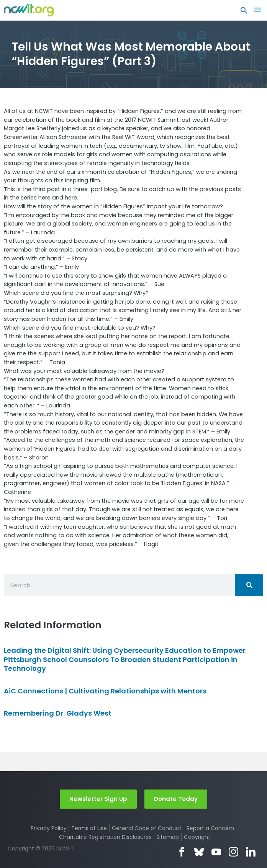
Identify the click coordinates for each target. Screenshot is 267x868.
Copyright (197, 837)
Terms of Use (89, 828)
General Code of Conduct (147, 828)
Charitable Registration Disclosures (105, 837)
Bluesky (199, 852)
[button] (244, 12)
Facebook (182, 852)
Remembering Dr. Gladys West (58, 713)
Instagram (233, 852)
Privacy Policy (49, 828)
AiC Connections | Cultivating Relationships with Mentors (105, 691)
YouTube (216, 852)
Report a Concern (210, 828)
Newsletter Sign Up (98, 799)
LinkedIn (251, 852)
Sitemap (168, 837)
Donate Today (176, 799)
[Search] (249, 585)
